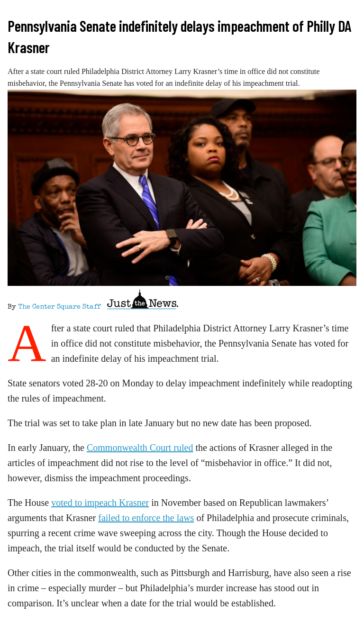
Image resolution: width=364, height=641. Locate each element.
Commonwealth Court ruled (140, 448)
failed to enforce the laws (146, 518)
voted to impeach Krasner (100, 503)
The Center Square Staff (59, 307)
